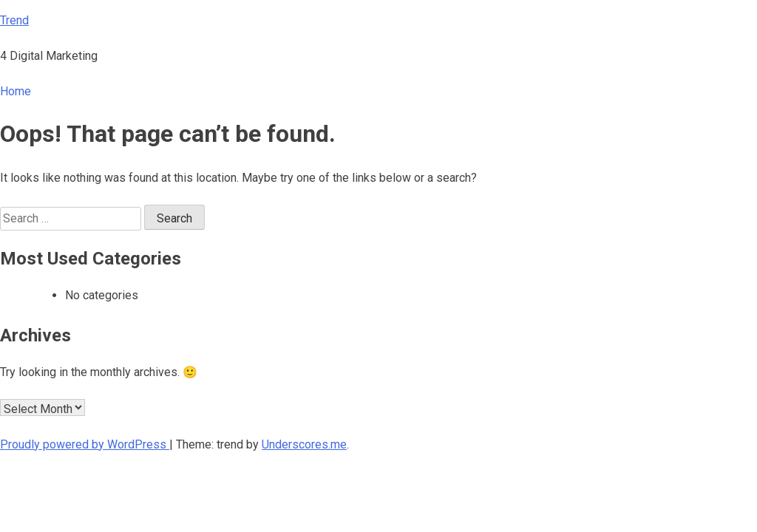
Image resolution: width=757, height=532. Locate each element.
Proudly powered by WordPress (85, 444)
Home (16, 91)
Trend (14, 20)
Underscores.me (304, 444)
